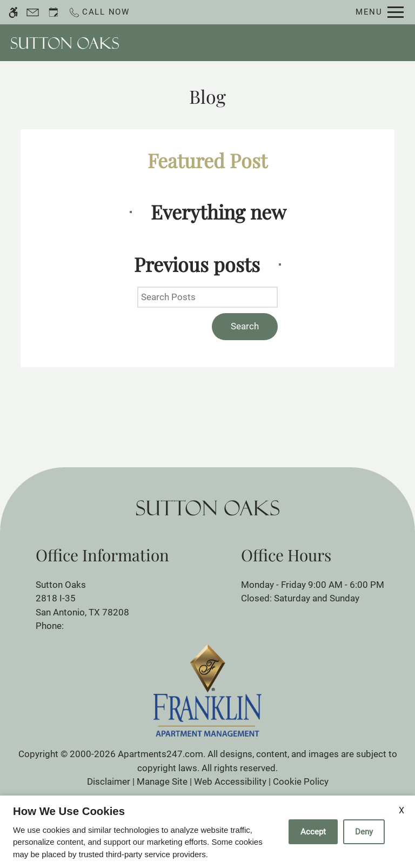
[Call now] (99, 12)
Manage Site (162, 781)
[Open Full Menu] (380, 12)
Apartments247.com (160, 754)
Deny (364, 832)
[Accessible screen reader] (13, 12)
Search (245, 326)
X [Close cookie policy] (401, 810)
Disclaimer (109, 781)
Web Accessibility (230, 781)
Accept (313, 832)
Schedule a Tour (256, 42)
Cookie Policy (301, 781)
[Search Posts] (207, 297)
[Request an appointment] (53, 12)
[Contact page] (33, 12)
